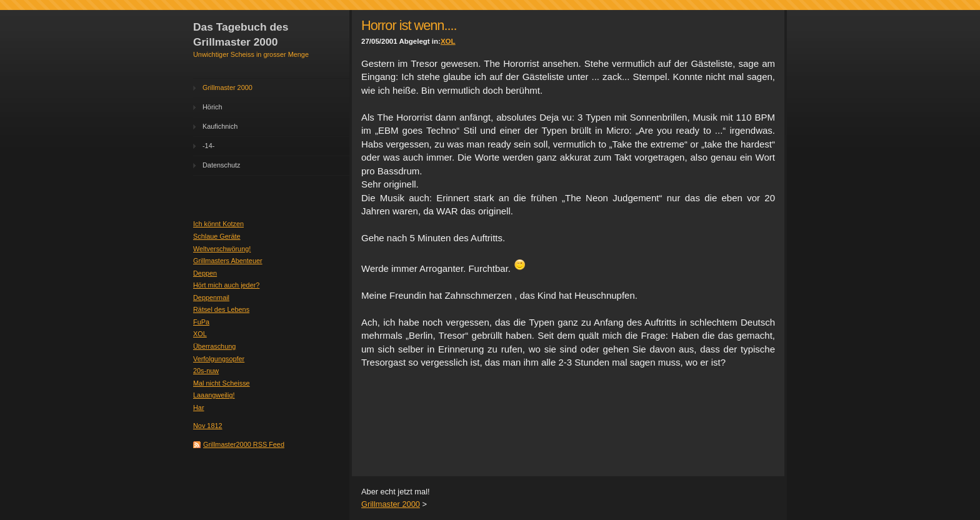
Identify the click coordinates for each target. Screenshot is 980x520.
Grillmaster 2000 (227, 87)
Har (199, 407)
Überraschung (214, 346)
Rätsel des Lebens (221, 309)
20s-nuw (206, 371)
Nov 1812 (208, 426)
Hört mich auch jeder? (226, 285)
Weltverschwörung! (222, 249)
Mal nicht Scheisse (222, 383)
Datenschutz (221, 165)
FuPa (201, 322)
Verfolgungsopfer (219, 359)
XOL (200, 334)
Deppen (205, 273)
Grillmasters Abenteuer (228, 261)
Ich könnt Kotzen (218, 224)
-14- (208, 146)
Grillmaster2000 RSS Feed (244, 444)
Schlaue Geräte (217, 236)
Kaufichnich (220, 126)
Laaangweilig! (214, 395)
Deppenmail (211, 297)
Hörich (212, 107)
